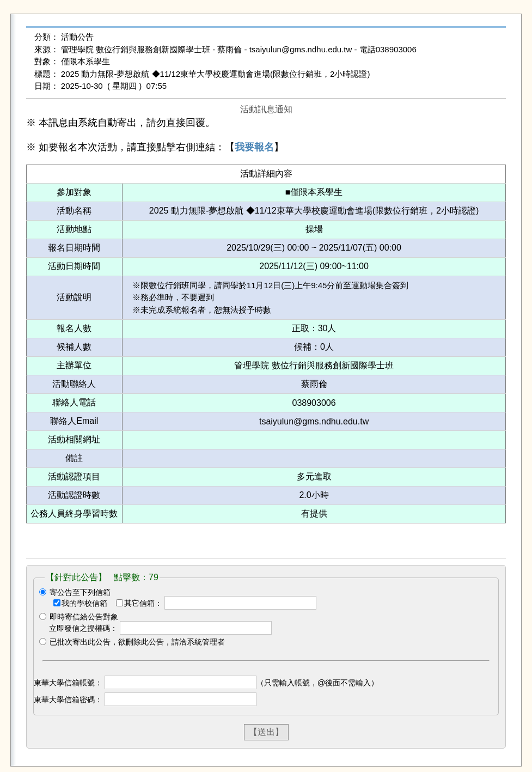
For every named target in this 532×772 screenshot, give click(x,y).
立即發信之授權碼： (83, 628)
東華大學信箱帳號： (68, 683)
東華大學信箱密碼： (68, 700)
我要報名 (254, 147)
